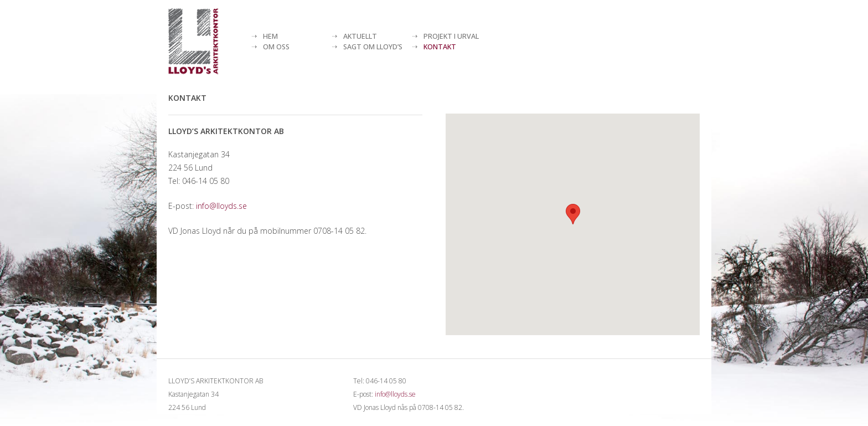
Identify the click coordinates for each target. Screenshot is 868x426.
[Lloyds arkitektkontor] (193, 42)
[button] (573, 214)
